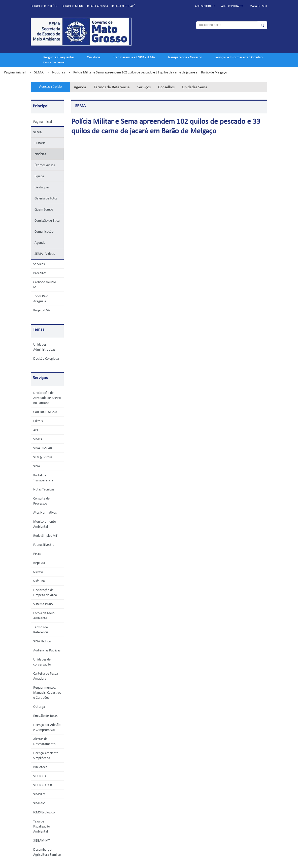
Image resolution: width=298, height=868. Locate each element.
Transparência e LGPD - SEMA (134, 57)
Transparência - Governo (185, 57)
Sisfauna (39, 581)
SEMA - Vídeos (45, 254)
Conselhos (166, 87)
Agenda (80, 87)
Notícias (58, 72)
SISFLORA (40, 776)
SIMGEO (39, 794)
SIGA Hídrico (42, 642)
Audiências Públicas (47, 651)
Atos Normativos (45, 513)
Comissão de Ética (47, 221)
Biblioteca (40, 767)
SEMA (39, 72)
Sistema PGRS (43, 604)
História (40, 143)
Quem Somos (44, 210)
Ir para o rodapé (123, 6)
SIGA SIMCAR (43, 448)
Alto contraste (232, 6)
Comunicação (44, 232)
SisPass (38, 572)
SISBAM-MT (42, 841)
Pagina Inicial (43, 122)
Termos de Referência (112, 87)
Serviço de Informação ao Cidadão (239, 57)
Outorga (39, 707)
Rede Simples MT (45, 536)
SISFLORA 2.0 (43, 785)
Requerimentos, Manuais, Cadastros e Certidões (47, 693)
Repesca (39, 563)
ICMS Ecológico (44, 813)
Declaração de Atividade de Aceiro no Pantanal (47, 398)
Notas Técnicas (44, 490)
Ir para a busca (97, 6)
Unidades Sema (195, 87)
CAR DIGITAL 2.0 (45, 412)
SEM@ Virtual (43, 457)
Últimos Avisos (45, 165)
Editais (38, 421)
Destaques (42, 188)
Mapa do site (259, 6)
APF (36, 430)
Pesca (37, 554)
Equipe (39, 176)
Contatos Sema (54, 63)
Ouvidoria (94, 57)
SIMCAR (39, 439)
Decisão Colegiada (46, 359)
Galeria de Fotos (46, 199)
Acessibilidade (205, 6)
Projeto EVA (42, 311)
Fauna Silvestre (44, 545)
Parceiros (40, 273)
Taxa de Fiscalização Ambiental (42, 827)
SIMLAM (39, 803)
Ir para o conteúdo (45, 6)
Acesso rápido (50, 87)
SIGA (37, 466)
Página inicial (15, 72)
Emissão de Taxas (45, 716)
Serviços (144, 87)
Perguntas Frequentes (59, 57)
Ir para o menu (72, 6)
